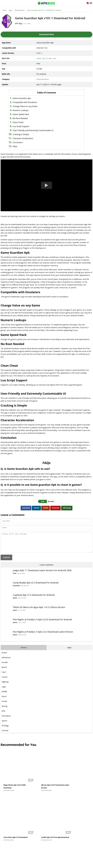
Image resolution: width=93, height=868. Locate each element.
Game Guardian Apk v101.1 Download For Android (44, 10)
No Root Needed (23, 118)
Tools (15, 577)
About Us (27, 865)
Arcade (5, 666)
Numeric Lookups (24, 110)
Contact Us (66, 865)
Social (15, 614)
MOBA (4, 695)
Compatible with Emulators (28, 102)
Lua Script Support (24, 126)
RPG (3, 715)
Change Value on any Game (28, 106)
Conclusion (21, 142)
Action (15, 602)
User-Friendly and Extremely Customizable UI (36, 130)
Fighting (5, 685)
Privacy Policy (55, 865)
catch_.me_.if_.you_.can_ (47, 58)
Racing (4, 710)
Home (4, 10)
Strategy (5, 729)
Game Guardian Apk (25, 98)
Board (4, 671)
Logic (4, 690)
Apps (11, 10)
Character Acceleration (26, 138)
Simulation (16, 589)
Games (24, 651)
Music (4, 700)
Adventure (6, 661)
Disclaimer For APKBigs (40, 865)
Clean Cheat (21, 122)
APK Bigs (21, 23)
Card (4, 676)
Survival (5, 734)
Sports (4, 724)
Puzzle (4, 705)
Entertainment (20, 10)
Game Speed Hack (24, 114)
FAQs (18, 146)
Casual (4, 680)
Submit (6, 561)
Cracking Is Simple (24, 134)
